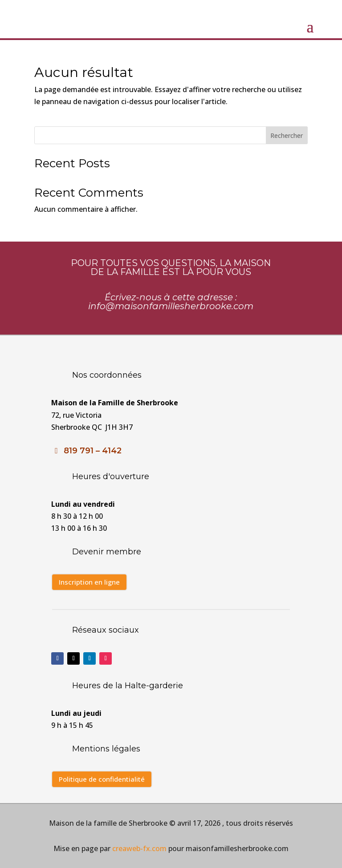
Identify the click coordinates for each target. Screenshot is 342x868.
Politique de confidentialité (102, 779)
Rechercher (287, 135)
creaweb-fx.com (138, 848)
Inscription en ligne (89, 582)
